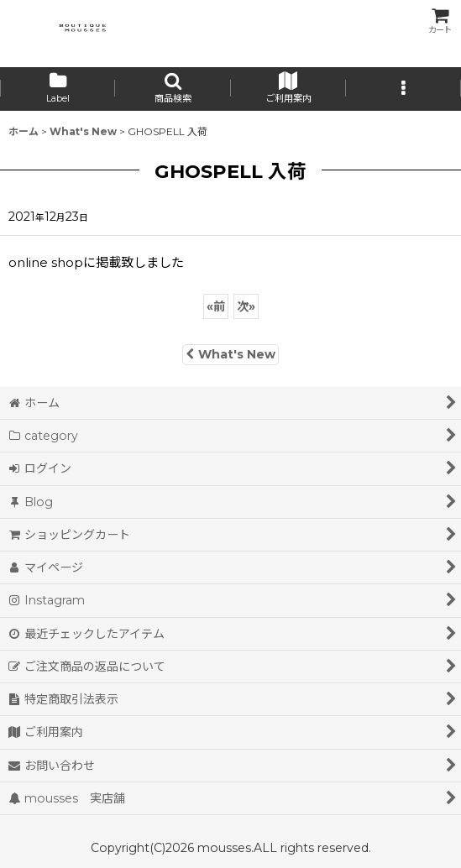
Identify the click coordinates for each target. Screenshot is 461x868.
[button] (173, 89)
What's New (230, 354)
